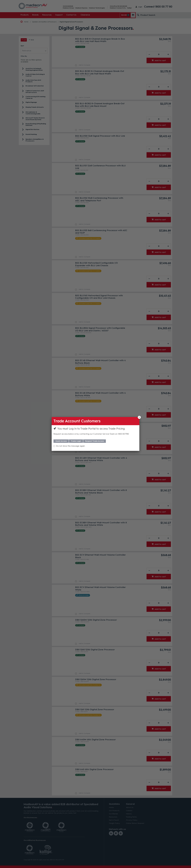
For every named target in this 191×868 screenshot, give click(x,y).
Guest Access (61, 441)
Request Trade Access (95, 441)
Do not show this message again (70, 446)
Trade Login (76, 441)
